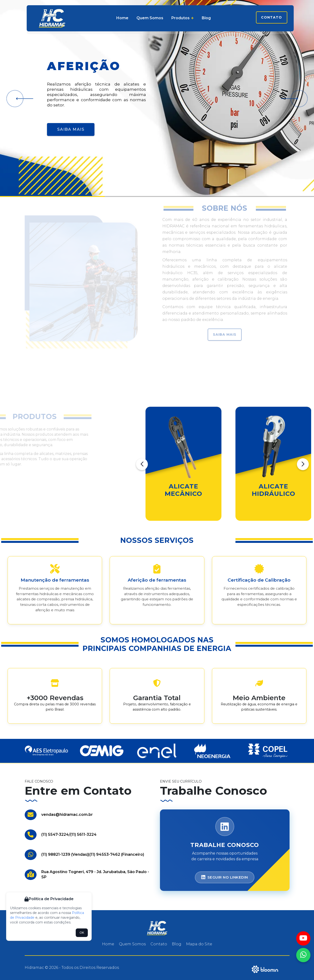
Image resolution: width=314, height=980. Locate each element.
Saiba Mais (71, 129)
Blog (206, 18)
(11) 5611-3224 (83, 834)
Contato (272, 17)
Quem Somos (150, 18)
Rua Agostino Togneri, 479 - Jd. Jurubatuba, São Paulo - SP (95, 874)
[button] (23, 98)
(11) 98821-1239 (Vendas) (65, 854)
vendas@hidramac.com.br (67, 815)
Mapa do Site (199, 944)
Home (122, 18)
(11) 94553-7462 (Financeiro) (117, 854)
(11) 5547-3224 (55, 834)
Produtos (183, 18)
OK (82, 933)
